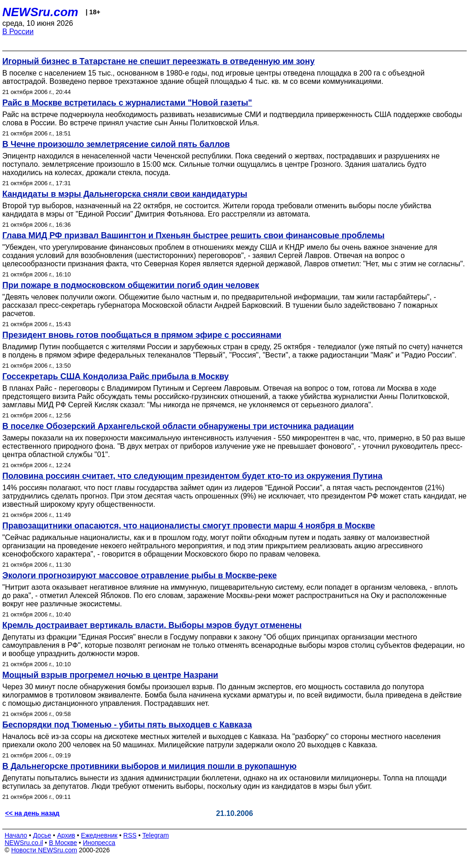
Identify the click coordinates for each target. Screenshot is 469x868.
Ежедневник (99, 835)
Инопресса (99, 843)
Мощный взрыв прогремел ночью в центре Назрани (110, 675)
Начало (16, 835)
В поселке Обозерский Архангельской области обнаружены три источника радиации (178, 426)
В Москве (63, 843)
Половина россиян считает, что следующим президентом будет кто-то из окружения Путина (192, 476)
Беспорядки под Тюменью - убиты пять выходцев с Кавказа (127, 725)
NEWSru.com (40, 12)
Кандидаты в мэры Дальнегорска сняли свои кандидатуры (125, 194)
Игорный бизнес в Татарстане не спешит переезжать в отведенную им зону (158, 61)
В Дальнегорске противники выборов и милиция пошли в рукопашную (149, 766)
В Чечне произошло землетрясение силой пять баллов (116, 144)
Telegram (156, 835)
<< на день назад (32, 813)
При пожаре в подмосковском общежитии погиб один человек (131, 285)
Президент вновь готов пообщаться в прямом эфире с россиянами (142, 335)
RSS (130, 835)
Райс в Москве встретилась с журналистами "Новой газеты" (127, 103)
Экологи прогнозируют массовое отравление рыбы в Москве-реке (140, 575)
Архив (66, 835)
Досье (42, 835)
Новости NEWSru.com (44, 850)
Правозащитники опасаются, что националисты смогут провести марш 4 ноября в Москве (189, 526)
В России (18, 32)
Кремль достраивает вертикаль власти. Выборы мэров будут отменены (152, 625)
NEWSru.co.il (24, 843)
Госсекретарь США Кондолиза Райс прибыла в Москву (116, 376)
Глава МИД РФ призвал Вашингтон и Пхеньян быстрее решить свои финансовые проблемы (193, 235)
